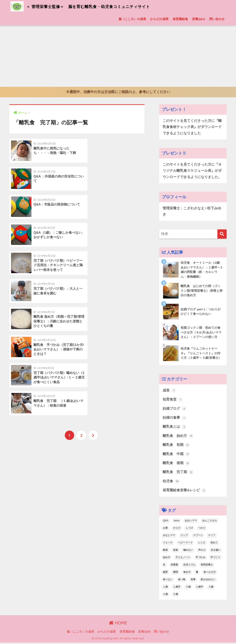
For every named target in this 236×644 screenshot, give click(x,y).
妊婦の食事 (175, 419)
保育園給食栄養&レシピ (185, 492)
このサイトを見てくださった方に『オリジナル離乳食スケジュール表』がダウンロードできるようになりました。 (192, 171)
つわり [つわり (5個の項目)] (202, 530)
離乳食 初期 (176, 446)
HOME (118, 624)
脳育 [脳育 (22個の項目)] (165, 574)
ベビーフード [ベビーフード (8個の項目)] (185, 544)
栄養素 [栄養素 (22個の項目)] (174, 566)
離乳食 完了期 (178, 474)
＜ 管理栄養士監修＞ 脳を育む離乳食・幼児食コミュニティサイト (94, 6)
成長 (169, 391)
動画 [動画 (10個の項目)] (165, 552)
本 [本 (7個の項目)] (164, 566)
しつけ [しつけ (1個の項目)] (189, 530)
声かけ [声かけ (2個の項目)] (202, 552)
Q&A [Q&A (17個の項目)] (166, 522)
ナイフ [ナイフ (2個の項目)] (212, 537)
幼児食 (171, 483)
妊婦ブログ (175, 410)
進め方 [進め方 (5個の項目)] (187, 574)
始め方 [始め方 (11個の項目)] (167, 559)
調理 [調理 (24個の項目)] (176, 574)
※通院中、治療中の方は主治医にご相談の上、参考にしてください (118, 92)
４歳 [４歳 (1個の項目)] (165, 596)
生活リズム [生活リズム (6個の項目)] (189, 566)
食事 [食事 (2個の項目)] (193, 581)
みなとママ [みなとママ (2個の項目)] (169, 537)
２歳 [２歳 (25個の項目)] (188, 588)
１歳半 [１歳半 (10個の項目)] (177, 588)
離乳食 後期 (176, 464)
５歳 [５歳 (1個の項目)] (176, 596)
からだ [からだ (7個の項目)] (177, 530)
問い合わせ (217, 19)
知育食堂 (173, 401)
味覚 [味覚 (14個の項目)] (176, 552)
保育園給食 (180, 19)
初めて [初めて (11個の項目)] (214, 544)
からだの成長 (159, 19)
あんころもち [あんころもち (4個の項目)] (210, 522)
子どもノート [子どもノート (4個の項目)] (183, 559)
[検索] (222, 235)
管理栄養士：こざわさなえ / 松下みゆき (192, 212)
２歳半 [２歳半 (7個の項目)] (199, 588)
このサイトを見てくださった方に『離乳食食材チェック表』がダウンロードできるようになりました (192, 127)
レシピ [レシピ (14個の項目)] (202, 544)
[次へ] (93, 296)
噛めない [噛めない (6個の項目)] (188, 552)
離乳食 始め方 (178, 437)
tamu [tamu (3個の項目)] (177, 522)
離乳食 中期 (176, 455)
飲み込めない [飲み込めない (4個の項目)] (208, 581)
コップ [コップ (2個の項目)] (184, 537)
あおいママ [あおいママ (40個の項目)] (191, 522)
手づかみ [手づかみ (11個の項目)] (200, 559)
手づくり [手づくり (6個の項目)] (215, 559)
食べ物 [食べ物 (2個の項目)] (182, 581)
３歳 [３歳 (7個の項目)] (211, 588)
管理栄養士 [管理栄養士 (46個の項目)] (207, 566)
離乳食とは (175, 428)
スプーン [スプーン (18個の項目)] (198, 537)
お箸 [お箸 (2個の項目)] (165, 530)
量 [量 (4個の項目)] (197, 574)
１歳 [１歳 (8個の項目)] (165, 588)
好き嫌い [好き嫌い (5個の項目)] (216, 552)
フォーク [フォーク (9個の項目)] (168, 544)
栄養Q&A (199, 19)
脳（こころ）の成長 (132, 19)
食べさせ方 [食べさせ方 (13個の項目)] (210, 574)
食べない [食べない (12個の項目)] (168, 581)
